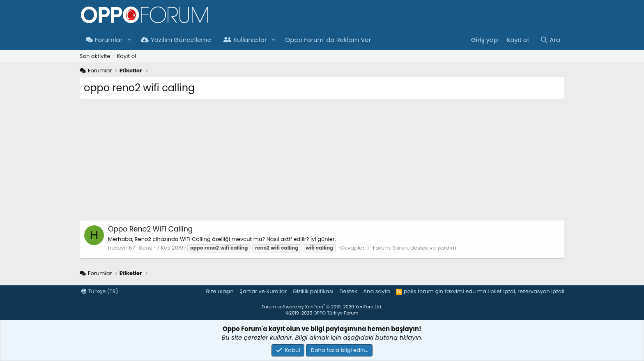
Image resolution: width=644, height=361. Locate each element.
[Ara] (550, 40)
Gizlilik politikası (313, 291)
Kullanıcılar (245, 40)
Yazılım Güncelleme (176, 40)
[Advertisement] (322, 162)
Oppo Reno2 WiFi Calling (150, 229)
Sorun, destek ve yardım (424, 248)
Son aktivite (95, 56)
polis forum (419, 291)
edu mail (477, 291)
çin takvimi (449, 291)
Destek (348, 291)
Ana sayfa (376, 291)
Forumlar (104, 40)
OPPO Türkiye (328, 313)
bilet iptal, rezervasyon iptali (527, 291)
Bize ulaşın (220, 291)
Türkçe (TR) (100, 291)
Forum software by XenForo (322, 307)
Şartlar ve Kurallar (263, 291)
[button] (129, 40)
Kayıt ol (126, 56)
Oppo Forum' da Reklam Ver (328, 40)
